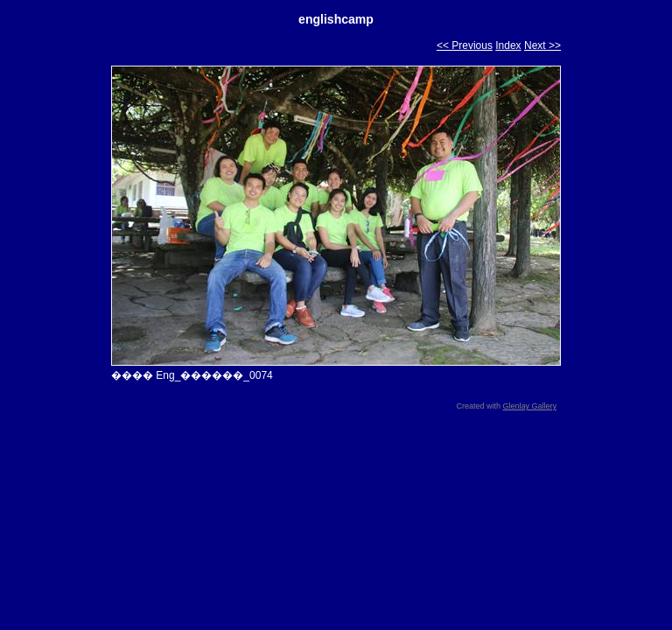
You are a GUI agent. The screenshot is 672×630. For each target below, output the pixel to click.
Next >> (542, 45)
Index (508, 45)
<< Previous (465, 45)
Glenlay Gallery (529, 406)
